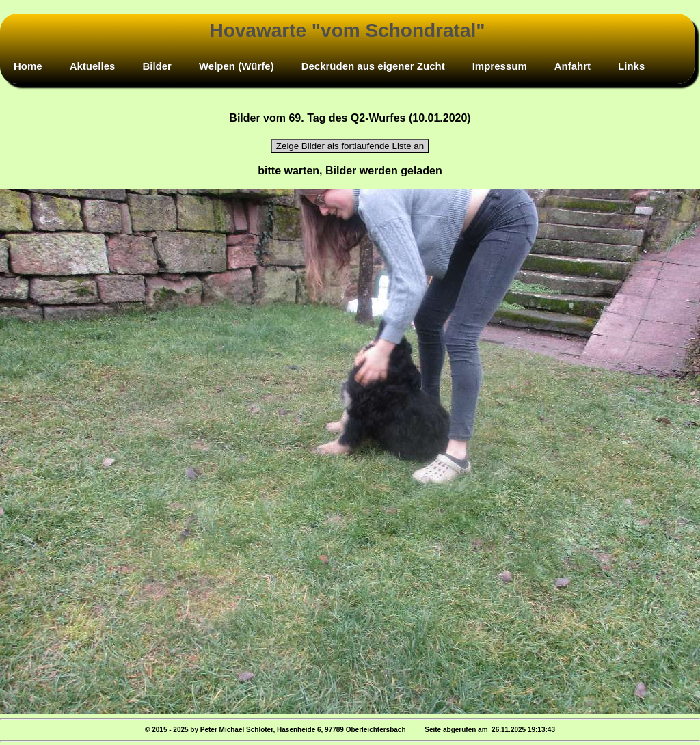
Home (28, 66)
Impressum (500, 66)
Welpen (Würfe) (237, 66)
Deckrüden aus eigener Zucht (373, 66)
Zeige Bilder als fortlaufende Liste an (350, 146)
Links (631, 66)
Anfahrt (573, 66)
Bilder (157, 66)
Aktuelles (93, 66)
